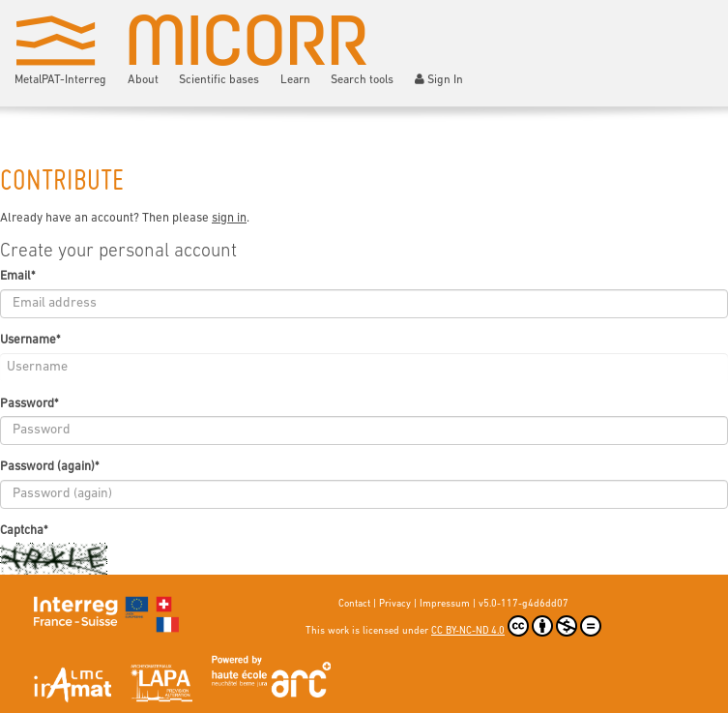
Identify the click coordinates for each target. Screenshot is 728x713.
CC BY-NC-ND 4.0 (516, 626)
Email (17, 276)
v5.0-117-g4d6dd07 (524, 604)
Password (29, 404)
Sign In (439, 80)
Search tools (362, 80)
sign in (229, 218)
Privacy (395, 604)
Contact (354, 604)
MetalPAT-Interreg (60, 80)
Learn (295, 80)
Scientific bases (219, 80)
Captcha (24, 531)
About (143, 80)
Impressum (445, 604)
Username (30, 340)
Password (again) (49, 467)
